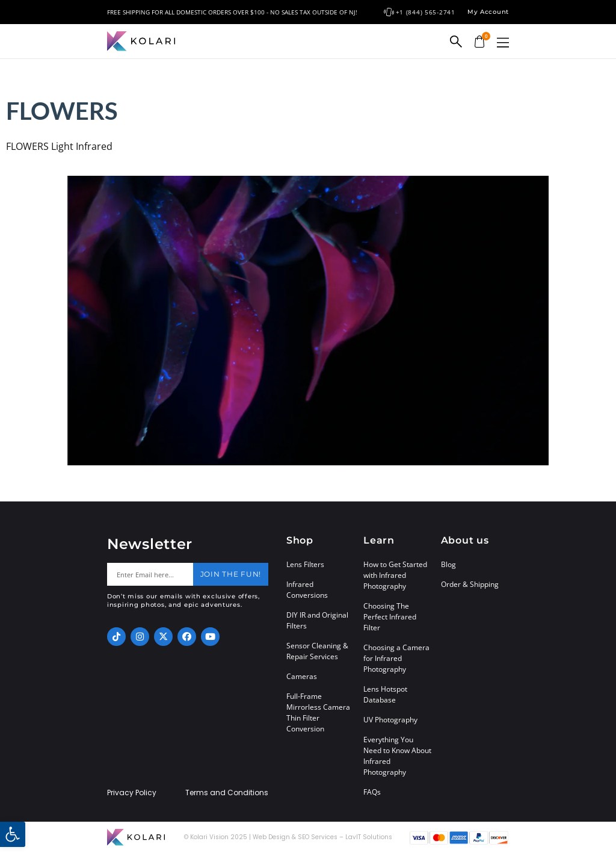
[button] (503, 42)
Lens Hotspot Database (385, 694)
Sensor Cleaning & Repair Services (317, 651)
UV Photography (390, 720)
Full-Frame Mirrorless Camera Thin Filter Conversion (318, 712)
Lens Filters (305, 564)
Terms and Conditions (227, 793)
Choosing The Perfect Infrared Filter (390, 617)
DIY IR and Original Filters (317, 620)
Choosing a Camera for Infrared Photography (396, 658)
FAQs (372, 792)
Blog (448, 564)
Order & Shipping (470, 584)
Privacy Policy (132, 793)
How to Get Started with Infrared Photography (395, 575)
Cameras (302, 676)
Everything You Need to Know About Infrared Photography (397, 756)
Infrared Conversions (307, 590)
